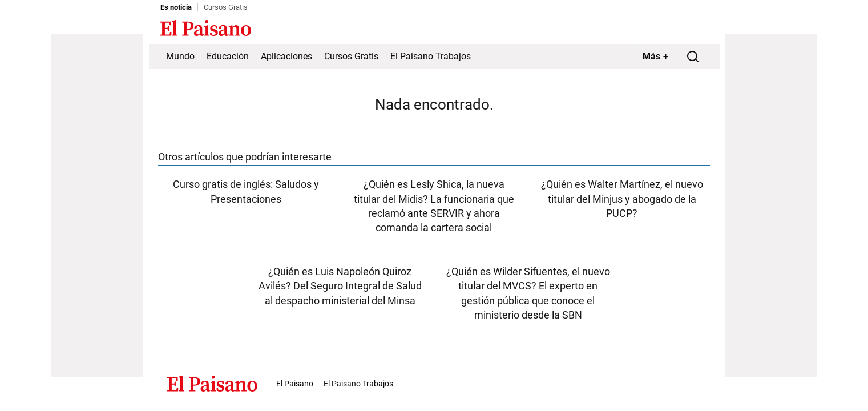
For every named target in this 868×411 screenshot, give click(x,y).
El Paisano (295, 384)
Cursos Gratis (226, 7)
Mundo (180, 56)
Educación (228, 56)
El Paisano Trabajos (431, 56)
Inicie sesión (685, 29)
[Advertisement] (97, 205)
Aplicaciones (286, 56)
